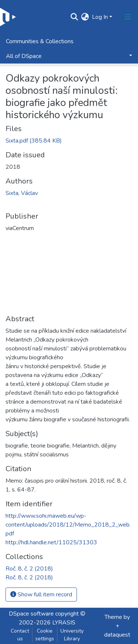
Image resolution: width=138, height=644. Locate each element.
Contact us (20, 635)
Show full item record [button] (41, 595)
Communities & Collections (40, 41)
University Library (72, 635)
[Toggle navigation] (128, 17)
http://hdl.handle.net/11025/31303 (51, 542)
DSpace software (31, 614)
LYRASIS (64, 623)
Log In (100, 17)
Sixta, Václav (22, 193)
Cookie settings (45, 635)
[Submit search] (75, 17)
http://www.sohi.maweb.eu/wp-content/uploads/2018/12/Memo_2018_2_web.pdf (68, 525)
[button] (85, 17)
